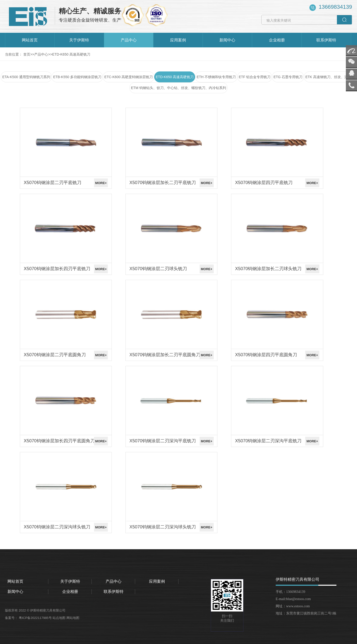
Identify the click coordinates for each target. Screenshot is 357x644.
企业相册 (277, 40)
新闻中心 (227, 40)
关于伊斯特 (79, 40)
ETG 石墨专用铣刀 (288, 77)
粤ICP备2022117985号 (36, 618)
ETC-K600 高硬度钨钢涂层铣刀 (129, 77)
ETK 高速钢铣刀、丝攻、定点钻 (330, 77)
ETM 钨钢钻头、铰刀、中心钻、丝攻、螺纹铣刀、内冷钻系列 (178, 88)
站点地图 (59, 618)
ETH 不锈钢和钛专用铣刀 (216, 77)
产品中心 (129, 40)
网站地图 (73, 618)
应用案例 (178, 40)
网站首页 (30, 40)
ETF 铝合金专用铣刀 (255, 77)
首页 (27, 54)
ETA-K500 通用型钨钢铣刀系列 (26, 77)
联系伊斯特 (326, 40)
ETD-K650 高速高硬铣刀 (71, 54)
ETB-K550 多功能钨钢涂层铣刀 (77, 77)
